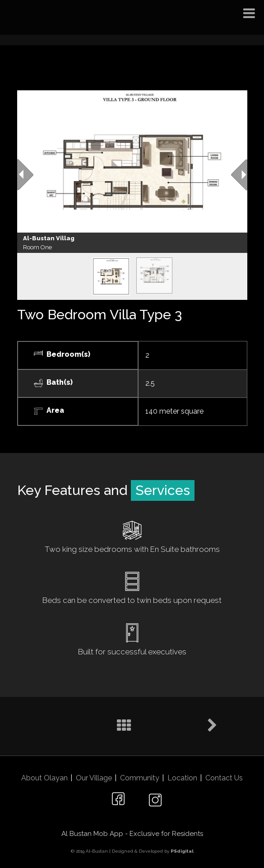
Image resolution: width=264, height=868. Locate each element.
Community (140, 778)
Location (182, 778)
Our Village (94, 778)
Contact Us (224, 778)
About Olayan (44, 778)
